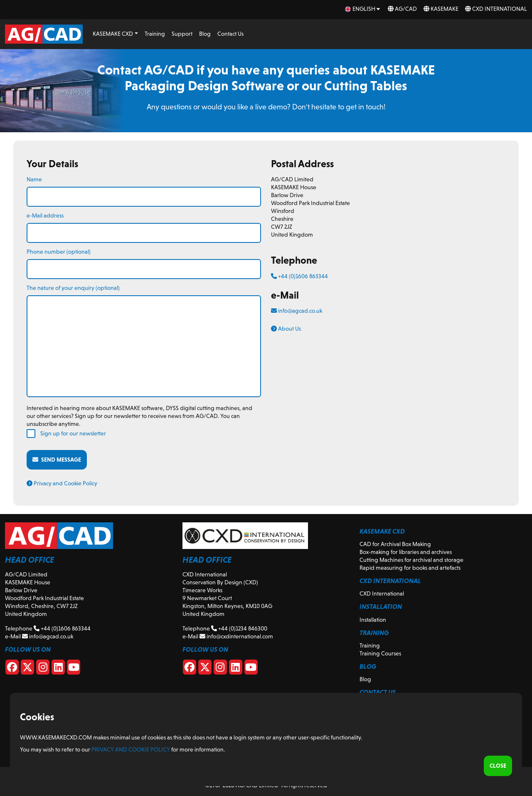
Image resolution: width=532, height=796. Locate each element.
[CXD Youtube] (251, 669)
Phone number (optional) (59, 252)
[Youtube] (74, 669)
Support (182, 34)
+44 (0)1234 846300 (239, 628)
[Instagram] (43, 669)
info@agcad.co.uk (297, 311)
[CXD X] (205, 669)
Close (498, 766)
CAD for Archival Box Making (395, 544)
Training (155, 34)
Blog (205, 34)
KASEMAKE (441, 9)
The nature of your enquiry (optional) (73, 288)
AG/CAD (402, 9)
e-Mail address (45, 215)
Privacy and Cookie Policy (62, 483)
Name (34, 179)
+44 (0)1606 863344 (299, 276)
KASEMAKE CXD (113, 34)
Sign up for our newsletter (73, 433)
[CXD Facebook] (190, 669)
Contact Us (230, 34)
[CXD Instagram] (220, 669)
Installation (373, 620)
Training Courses (380, 653)
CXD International (496, 9)
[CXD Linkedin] (236, 669)
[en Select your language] (363, 9)
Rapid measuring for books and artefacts (410, 568)
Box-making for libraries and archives (406, 552)
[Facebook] (12, 669)
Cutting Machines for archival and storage (411, 560)
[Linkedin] (58, 669)
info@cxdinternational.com (236, 636)
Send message (57, 460)
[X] (27, 669)
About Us (286, 329)
